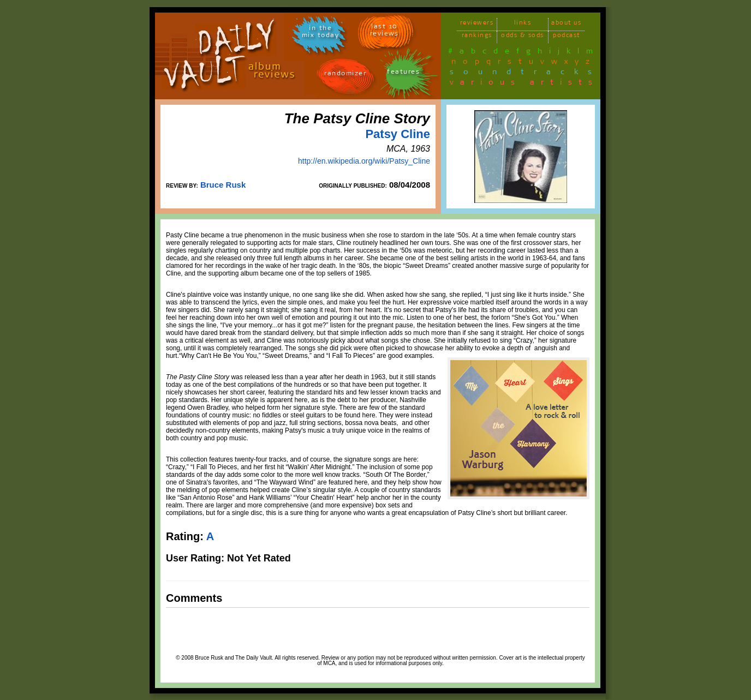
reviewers (477, 24)
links (523, 24)
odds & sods (523, 37)
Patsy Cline (398, 134)
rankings (477, 37)
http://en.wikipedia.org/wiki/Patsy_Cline (364, 161)
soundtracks (526, 74)
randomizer (345, 75)
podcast (567, 37)
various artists (524, 84)
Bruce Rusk (223, 185)
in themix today (321, 33)
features (403, 73)
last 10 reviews (385, 32)
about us (566, 24)
